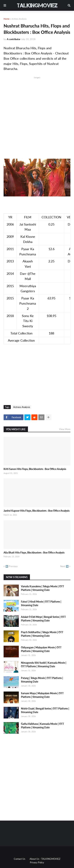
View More (65, 429)
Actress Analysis (19, 19)
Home (6, 19)
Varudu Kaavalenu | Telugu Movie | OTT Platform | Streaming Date (42, 588)
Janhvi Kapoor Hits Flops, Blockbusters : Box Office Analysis (37, 511)
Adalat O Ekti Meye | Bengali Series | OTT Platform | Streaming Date (43, 619)
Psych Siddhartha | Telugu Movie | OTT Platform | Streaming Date (42, 634)
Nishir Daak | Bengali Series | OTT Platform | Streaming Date (45, 710)
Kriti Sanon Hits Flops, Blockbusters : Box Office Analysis (35, 469)
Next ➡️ (64, 566)
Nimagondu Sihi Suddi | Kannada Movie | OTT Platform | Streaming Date (44, 664)
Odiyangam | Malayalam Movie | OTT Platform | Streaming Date (41, 649)
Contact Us (20, 859)
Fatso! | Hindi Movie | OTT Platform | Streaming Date (41, 603)
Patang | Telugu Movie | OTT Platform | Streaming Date (42, 680)
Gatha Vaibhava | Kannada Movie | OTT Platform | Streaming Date (42, 726)
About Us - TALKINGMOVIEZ (45, 859)
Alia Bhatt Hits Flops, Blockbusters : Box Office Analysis (34, 553)
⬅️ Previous (12, 566)
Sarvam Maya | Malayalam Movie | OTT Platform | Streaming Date (42, 695)
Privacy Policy (37, 862)
